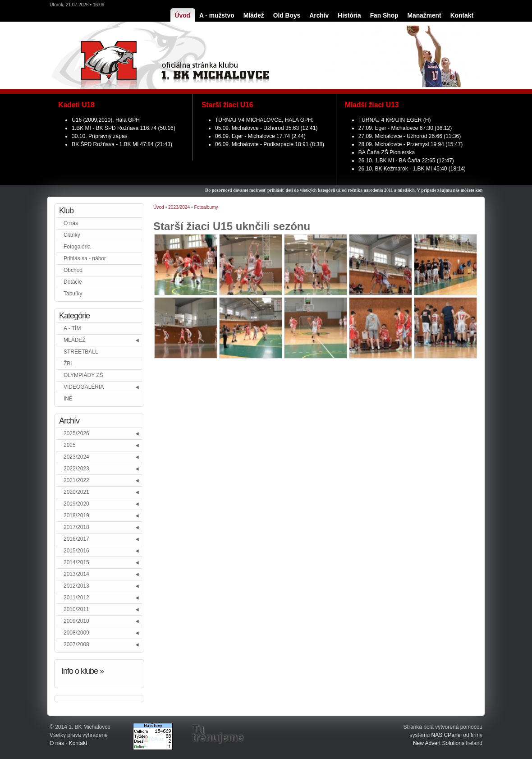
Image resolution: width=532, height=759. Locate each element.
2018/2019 (76, 515)
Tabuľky (73, 294)
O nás (71, 223)
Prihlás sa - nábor (85, 258)
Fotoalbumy (206, 207)
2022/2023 (76, 469)
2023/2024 (76, 457)
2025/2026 (76, 433)
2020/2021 (76, 492)
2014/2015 (76, 562)
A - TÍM (72, 328)
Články (72, 235)
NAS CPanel (447, 735)
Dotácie (73, 282)
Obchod (73, 270)
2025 (70, 445)
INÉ (68, 399)
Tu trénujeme (218, 733)
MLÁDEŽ (75, 340)
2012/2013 (76, 586)
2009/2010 (76, 621)
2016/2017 (76, 539)
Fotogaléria (77, 247)
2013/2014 (76, 574)
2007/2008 (76, 644)
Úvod (159, 207)
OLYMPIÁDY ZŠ (83, 375)
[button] (138, 340)
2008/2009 (76, 633)
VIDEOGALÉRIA (84, 387)
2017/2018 (76, 527)
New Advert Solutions (439, 743)
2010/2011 (76, 609)
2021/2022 (76, 480)
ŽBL (69, 363)
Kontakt (78, 743)
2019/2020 (76, 504)
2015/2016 (76, 551)
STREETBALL (81, 352)
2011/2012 (76, 598)
